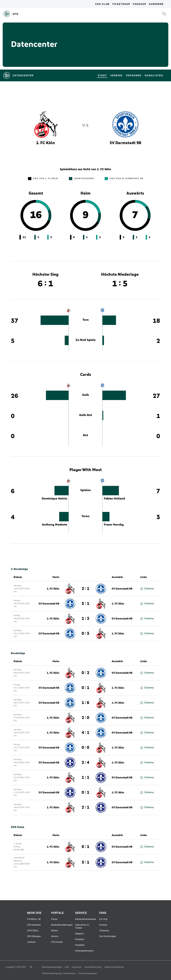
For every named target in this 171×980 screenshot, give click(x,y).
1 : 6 (85, 703)
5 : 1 (85, 604)
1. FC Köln (53, 589)
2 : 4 (85, 763)
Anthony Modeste (55, 525)
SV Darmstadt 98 (122, 589)
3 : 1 (85, 862)
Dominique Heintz (54, 499)
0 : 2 (85, 673)
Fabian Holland (114, 499)
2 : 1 (85, 589)
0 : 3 (85, 634)
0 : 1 (85, 688)
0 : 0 (85, 748)
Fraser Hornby (114, 525)
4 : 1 (85, 733)
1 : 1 (85, 778)
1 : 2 (85, 619)
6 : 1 (85, 847)
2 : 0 (85, 718)
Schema (147, 589)
